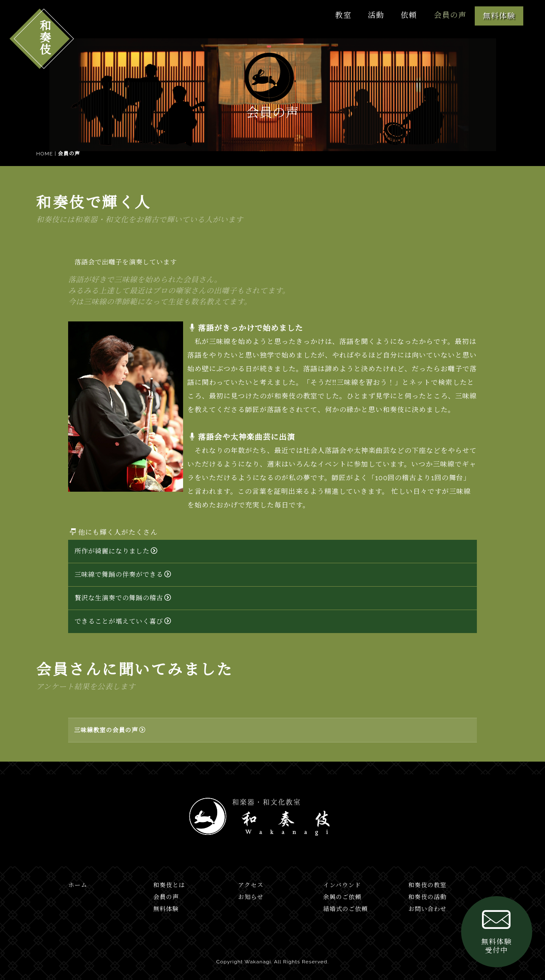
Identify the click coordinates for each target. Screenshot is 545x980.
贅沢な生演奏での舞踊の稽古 (123, 598)
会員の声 (450, 15)
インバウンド (342, 885)
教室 (341, 15)
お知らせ (251, 897)
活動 (374, 15)
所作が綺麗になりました (116, 551)
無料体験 (499, 16)
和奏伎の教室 (427, 885)
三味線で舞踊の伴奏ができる (123, 575)
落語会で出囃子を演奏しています (126, 262)
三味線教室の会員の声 (110, 730)
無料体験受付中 (490, 923)
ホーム (78, 885)
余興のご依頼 (342, 897)
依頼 (408, 15)
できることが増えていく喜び (123, 622)
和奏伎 (44, 37)
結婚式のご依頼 (346, 909)
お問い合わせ (427, 909)
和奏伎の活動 (427, 897)
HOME (44, 154)
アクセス (251, 885)
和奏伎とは (169, 885)
